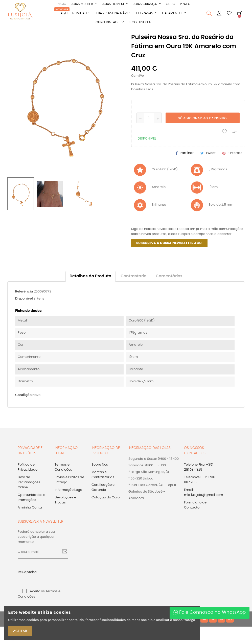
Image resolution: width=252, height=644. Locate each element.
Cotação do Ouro (106, 498)
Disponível (24, 299)
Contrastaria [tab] (134, 276)
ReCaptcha (23, 572)
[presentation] (61, 575)
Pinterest (235, 153)
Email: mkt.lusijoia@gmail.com (203, 492)
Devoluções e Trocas (65, 500)
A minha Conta (30, 508)
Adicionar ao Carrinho (203, 118)
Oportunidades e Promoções (31, 498)
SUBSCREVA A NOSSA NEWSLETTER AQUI (169, 243)
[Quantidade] (149, 118)
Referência (24, 292)
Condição (23, 395)
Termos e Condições (63, 467)
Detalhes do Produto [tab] (90, 276)
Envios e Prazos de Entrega (69, 480)
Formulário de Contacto (195, 505)
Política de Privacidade (28, 467)
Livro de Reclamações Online (29, 482)
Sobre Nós (100, 465)
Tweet (211, 153)
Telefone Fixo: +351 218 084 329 (199, 467)
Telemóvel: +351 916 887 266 (200, 480)
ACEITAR (20, 631)
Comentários (169, 276)
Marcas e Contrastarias (103, 475)
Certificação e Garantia (103, 487)
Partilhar (187, 153)
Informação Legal (69, 490)
